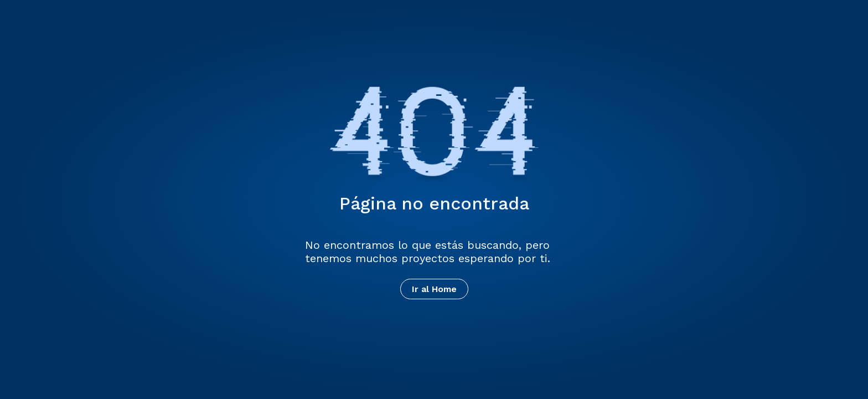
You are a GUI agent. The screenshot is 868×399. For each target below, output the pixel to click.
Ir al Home (434, 289)
